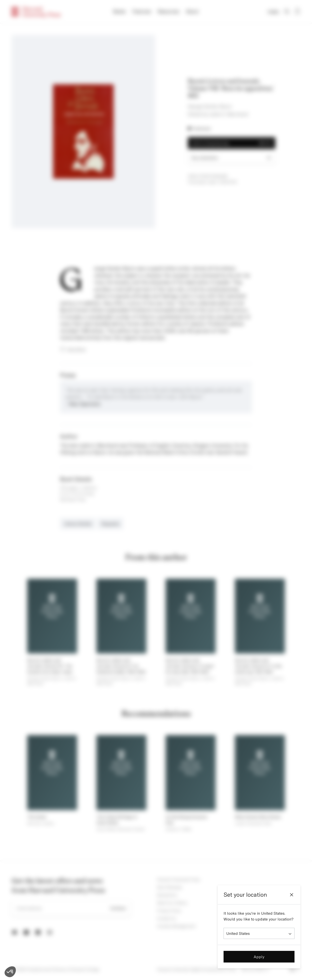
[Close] (292, 895)
